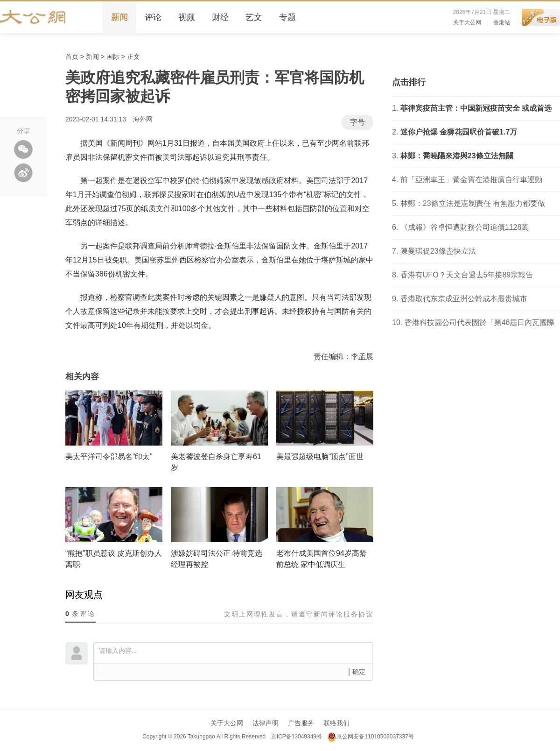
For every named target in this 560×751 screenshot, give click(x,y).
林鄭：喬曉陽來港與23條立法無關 (457, 156)
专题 (287, 17)
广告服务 (301, 723)
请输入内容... (236, 652)
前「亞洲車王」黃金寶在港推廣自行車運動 (471, 180)
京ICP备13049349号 (296, 737)
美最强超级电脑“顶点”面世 (320, 457)
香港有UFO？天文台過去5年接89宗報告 (467, 275)
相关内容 (82, 376)
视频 (187, 17)
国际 (113, 57)
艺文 (254, 17)
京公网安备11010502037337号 (370, 737)
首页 (72, 57)
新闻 (119, 17)
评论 (153, 17)
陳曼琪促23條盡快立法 (438, 251)
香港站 (502, 22)
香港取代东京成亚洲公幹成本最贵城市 (464, 299)
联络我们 (336, 723)
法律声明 (266, 723)
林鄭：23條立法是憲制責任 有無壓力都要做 (473, 203)
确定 (359, 672)
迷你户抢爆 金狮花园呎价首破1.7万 (459, 132)
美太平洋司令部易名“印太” (109, 457)
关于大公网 (467, 22)
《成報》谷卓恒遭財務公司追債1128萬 (465, 227)
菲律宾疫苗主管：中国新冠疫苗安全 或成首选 (476, 108)
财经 (220, 17)
